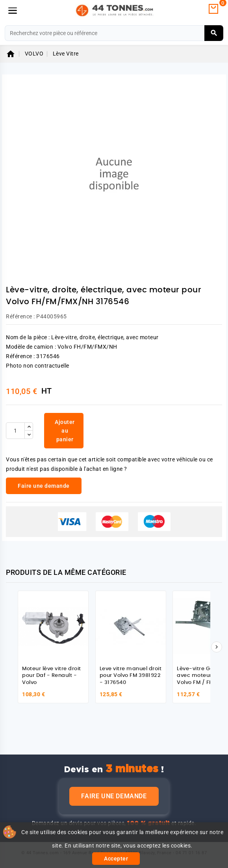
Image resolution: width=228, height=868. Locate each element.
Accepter (116, 859)
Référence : (20, 316)
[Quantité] (15, 431)
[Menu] (13, 11)
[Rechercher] (114, 33)
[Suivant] (217, 647)
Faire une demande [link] (44, 486)
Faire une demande (114, 796)
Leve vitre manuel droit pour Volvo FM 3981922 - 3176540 (131, 676)
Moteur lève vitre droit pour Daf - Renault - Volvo (52, 676)
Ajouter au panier (65, 431)
